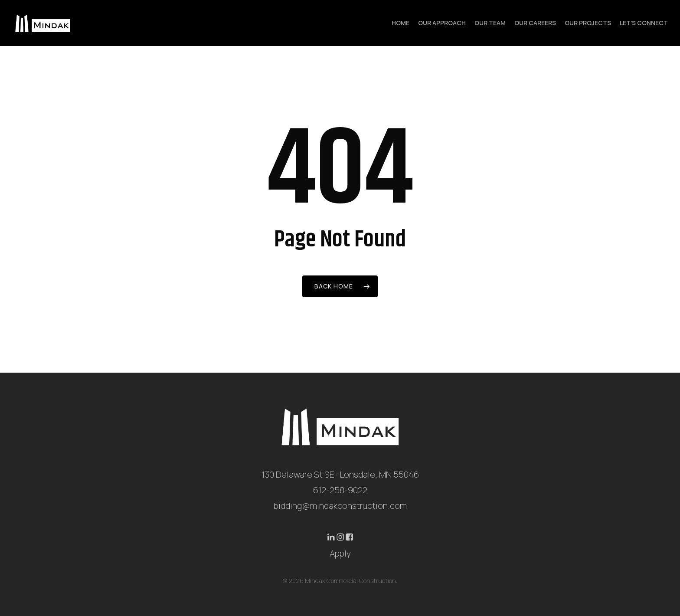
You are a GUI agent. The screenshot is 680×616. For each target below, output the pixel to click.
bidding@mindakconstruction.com (340, 506)
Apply (340, 553)
